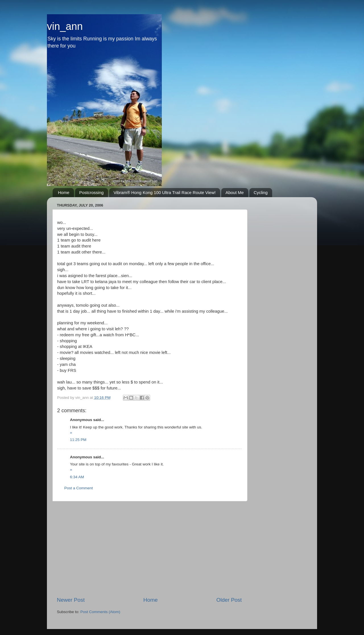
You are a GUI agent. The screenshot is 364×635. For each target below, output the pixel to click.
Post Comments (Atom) (100, 612)
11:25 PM (78, 440)
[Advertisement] (149, 549)
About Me (235, 192)
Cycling (261, 192)
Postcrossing (92, 192)
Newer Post (71, 600)
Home (64, 192)
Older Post (229, 600)
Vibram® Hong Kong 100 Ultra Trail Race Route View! (165, 192)
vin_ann (65, 26)
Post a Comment (79, 488)
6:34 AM (77, 477)
